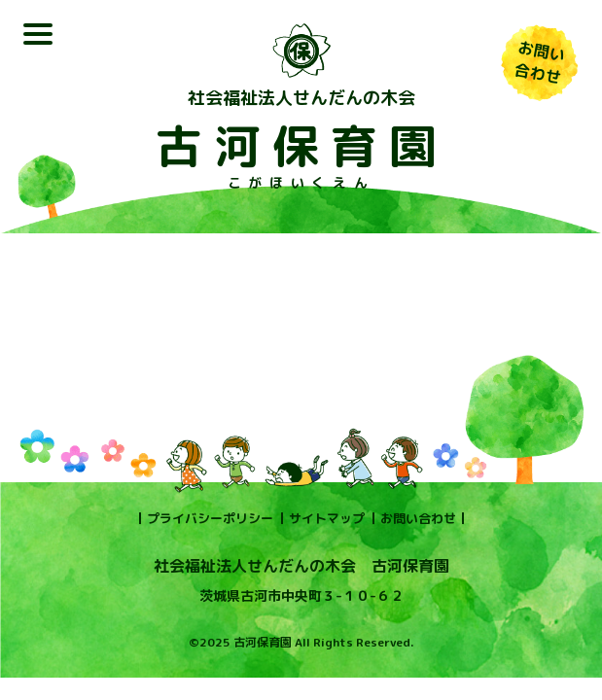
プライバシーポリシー (210, 518)
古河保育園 (301, 146)
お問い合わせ (418, 518)
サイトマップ (327, 518)
